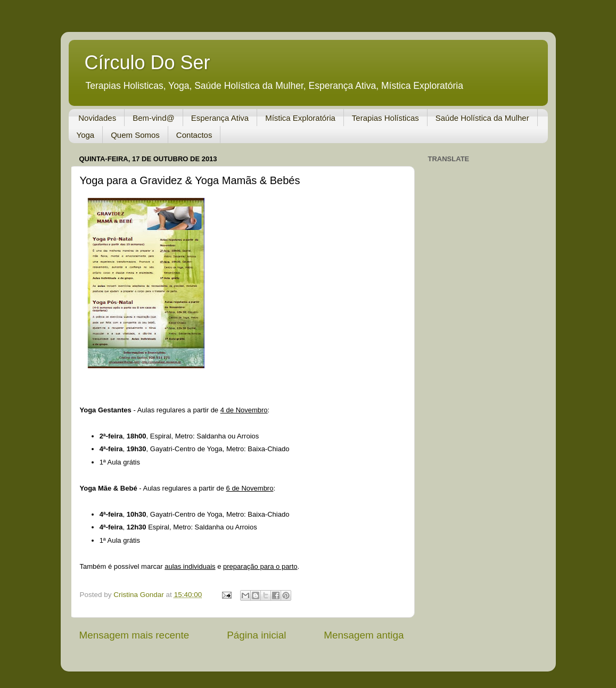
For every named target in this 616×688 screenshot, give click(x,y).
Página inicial (256, 635)
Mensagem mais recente (134, 635)
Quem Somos (135, 135)
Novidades (97, 118)
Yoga (86, 135)
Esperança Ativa (220, 118)
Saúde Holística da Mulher (482, 118)
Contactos (194, 135)
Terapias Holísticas (385, 118)
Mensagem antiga (364, 635)
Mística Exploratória (300, 118)
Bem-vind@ (154, 118)
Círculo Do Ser (147, 63)
